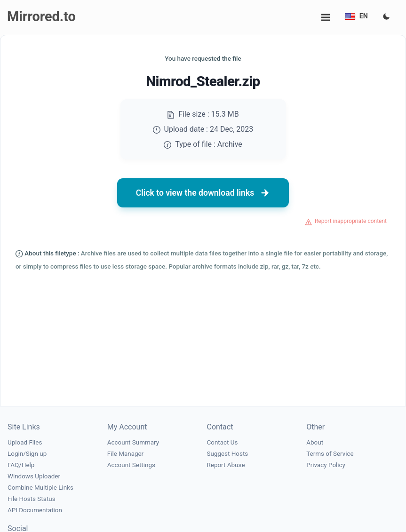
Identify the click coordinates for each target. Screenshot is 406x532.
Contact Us (223, 442)
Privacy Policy (326, 465)
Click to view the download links (203, 193)
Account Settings (131, 465)
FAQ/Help (21, 465)
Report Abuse (226, 465)
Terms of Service (330, 454)
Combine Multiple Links (40, 488)
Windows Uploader (34, 476)
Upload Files (25, 442)
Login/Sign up (27, 454)
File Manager (125, 454)
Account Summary (133, 442)
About (315, 442)
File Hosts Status (32, 499)
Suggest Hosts (228, 454)
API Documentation (35, 510)
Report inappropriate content (351, 221)
